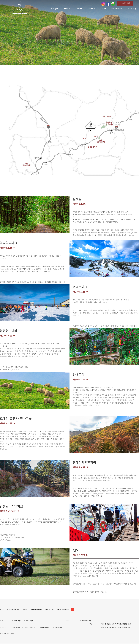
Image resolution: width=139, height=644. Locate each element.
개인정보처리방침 (36, 610)
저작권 (25, 610)
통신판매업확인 (14, 610)
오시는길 (3, 610)
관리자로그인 (49, 610)
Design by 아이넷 (66, 610)
